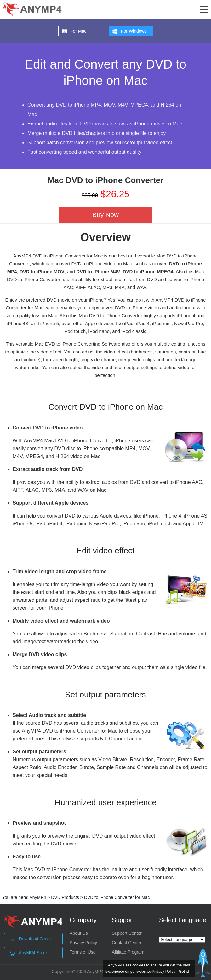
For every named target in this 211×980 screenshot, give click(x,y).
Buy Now (105, 215)
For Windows (134, 31)
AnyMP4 (38, 897)
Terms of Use (83, 952)
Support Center (127, 933)
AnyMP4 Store (28, 953)
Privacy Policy (83, 943)
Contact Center (127, 943)
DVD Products (65, 897)
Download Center (31, 939)
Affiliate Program (128, 952)
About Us (79, 933)
